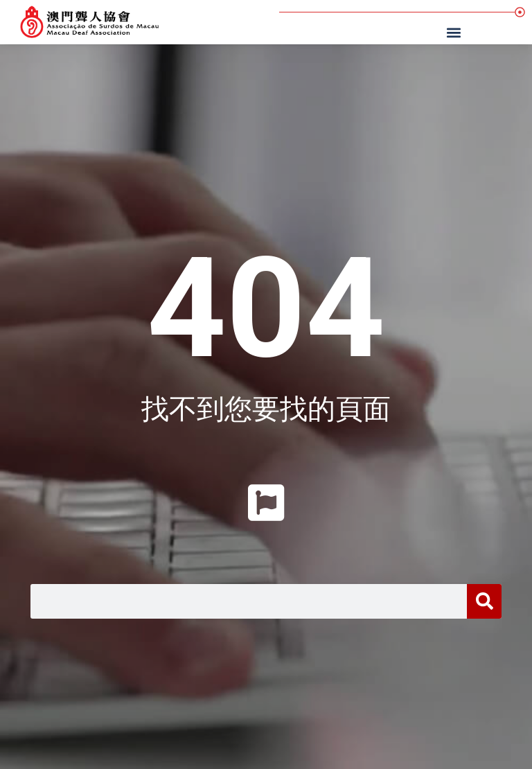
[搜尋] (484, 601)
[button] (456, 32)
